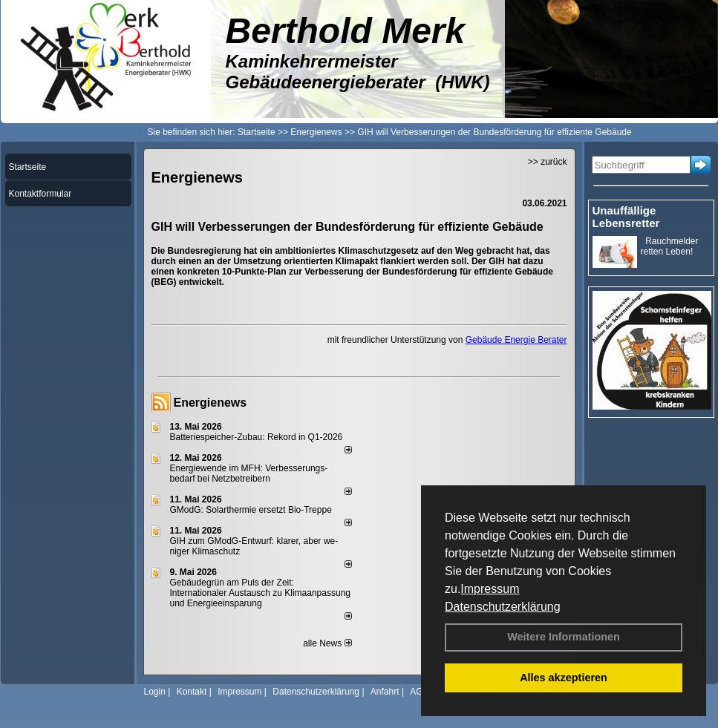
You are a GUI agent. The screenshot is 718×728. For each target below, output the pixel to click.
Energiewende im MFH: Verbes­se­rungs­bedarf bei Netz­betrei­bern (249, 473)
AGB (419, 692)
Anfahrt (385, 692)
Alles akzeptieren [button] (564, 678)
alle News (327, 643)
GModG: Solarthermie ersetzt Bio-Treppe (251, 510)
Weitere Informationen (564, 637)
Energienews (210, 403)
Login (155, 692)
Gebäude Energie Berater (516, 340)
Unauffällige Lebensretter (626, 217)
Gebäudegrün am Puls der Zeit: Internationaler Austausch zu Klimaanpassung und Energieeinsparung (261, 593)
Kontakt (192, 692)
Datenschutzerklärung (503, 607)
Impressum (490, 589)
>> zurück (548, 162)
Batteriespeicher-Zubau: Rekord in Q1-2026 (257, 437)
